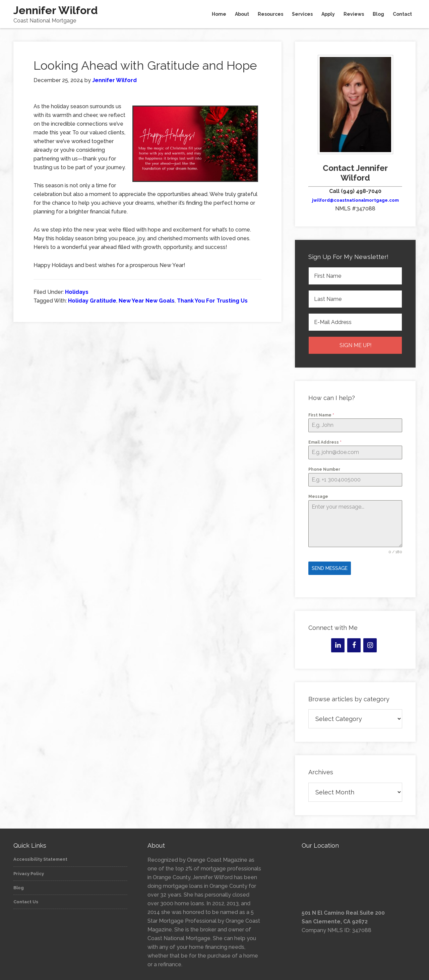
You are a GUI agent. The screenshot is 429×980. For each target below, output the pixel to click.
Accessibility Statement (40, 857)
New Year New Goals (147, 301)
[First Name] (355, 276)
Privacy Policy (29, 871)
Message (318, 497)
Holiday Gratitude (92, 301)
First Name (321, 415)
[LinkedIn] (338, 643)
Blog (19, 885)
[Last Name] (355, 299)
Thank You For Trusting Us (212, 301)
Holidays (77, 292)
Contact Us (26, 899)
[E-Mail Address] (355, 322)
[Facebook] (354, 643)
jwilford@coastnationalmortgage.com (355, 200)
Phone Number (324, 469)
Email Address (325, 442)
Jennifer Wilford (56, 10)
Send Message (330, 568)
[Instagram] (370, 643)
